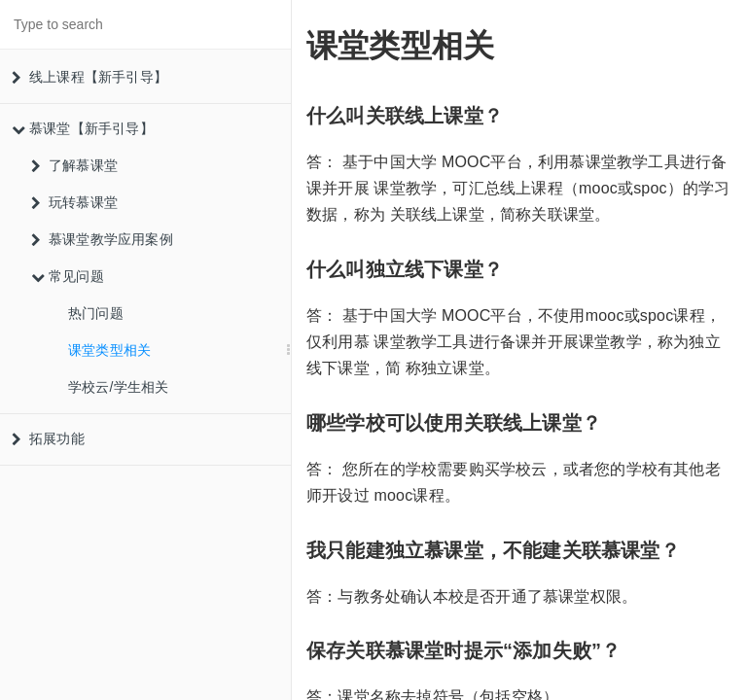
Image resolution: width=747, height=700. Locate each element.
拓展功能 (48, 438)
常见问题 (68, 276)
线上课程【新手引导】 (89, 77)
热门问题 (96, 313)
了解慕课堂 (74, 165)
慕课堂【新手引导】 (83, 128)
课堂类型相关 (109, 350)
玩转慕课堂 (74, 202)
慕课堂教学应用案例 (102, 239)
